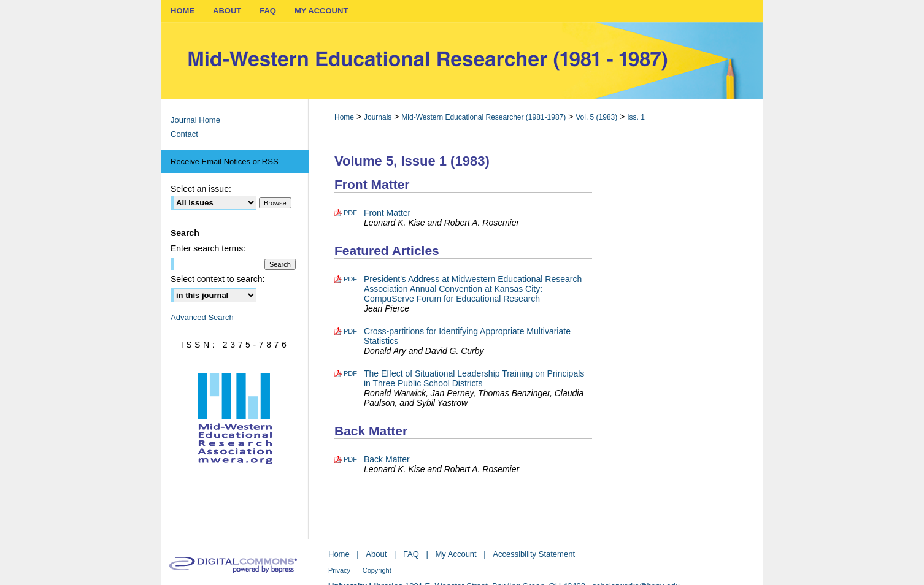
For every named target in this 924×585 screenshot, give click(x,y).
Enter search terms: (208, 248)
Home (344, 117)
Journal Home (195, 120)
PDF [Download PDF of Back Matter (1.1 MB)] (350, 459)
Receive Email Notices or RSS (225, 162)
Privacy (339, 570)
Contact (184, 134)
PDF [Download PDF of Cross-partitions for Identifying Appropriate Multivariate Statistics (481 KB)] (350, 331)
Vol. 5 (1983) (596, 117)
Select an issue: (201, 189)
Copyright (377, 570)
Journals (378, 117)
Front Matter (387, 213)
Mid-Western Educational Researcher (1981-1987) (483, 117)
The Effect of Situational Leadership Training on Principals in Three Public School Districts (474, 378)
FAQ (411, 554)
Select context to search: (218, 279)
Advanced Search (202, 317)
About (376, 554)
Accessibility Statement (534, 554)
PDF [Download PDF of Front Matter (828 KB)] (350, 213)
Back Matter (387, 459)
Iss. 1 (636, 117)
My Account (456, 554)
